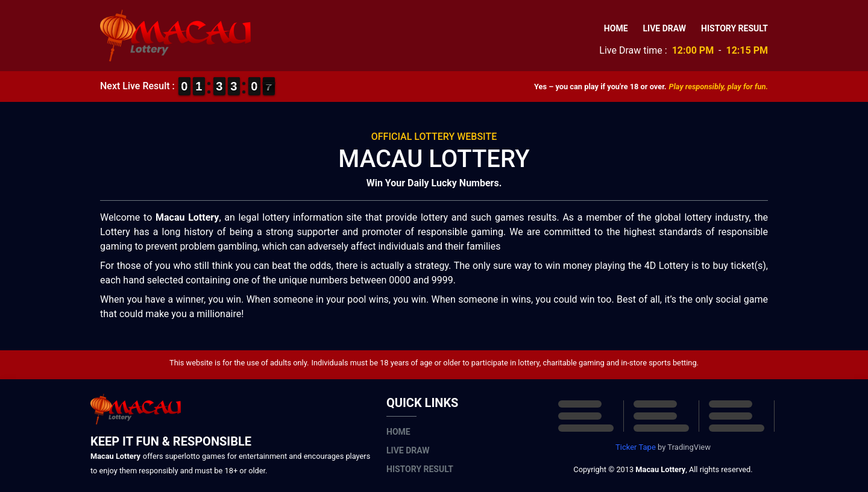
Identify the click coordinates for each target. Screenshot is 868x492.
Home (616, 28)
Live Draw (665, 28)
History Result (734, 28)
